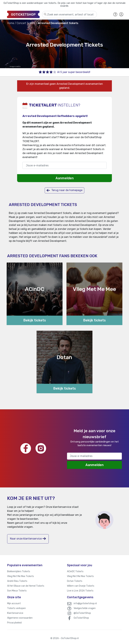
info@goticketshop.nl (85, 603)
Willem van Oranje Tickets (81, 586)
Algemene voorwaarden (20, 618)
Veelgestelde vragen (85, 608)
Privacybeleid (14, 623)
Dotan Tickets (75, 581)
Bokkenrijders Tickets (19, 571)
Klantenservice (15, 613)
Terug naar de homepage (64, 190)
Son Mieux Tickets (17, 591)
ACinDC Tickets (75, 571)
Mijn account (14, 603)
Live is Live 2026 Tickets (80, 591)
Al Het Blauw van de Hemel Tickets (26, 586)
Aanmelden (65, 178)
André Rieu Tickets (17, 581)
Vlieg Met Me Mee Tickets (21, 576)
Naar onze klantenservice (28, 539)
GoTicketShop (81, 618)
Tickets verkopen (16, 608)
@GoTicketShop (82, 613)
